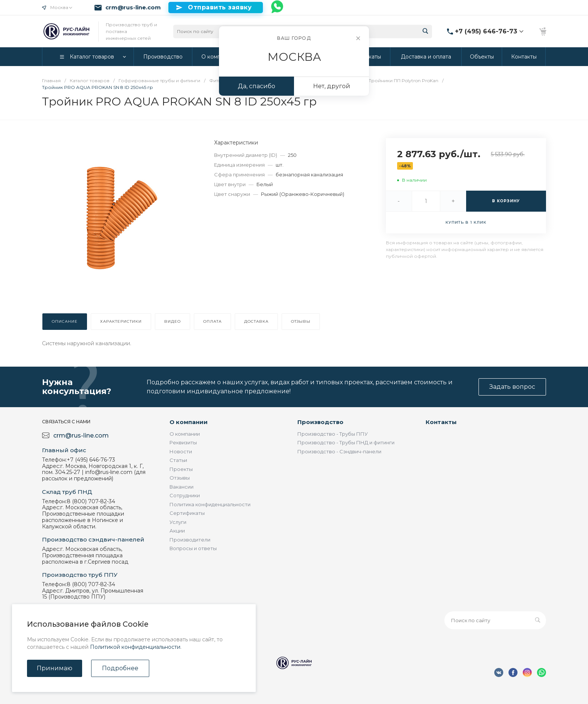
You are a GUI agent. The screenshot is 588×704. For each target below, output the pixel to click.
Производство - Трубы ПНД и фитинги (346, 442)
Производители (190, 540)
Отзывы (180, 478)
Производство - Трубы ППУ (333, 434)
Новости (181, 451)
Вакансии (181, 487)
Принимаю (55, 668)
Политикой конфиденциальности (135, 647)
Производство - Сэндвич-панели (339, 451)
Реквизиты (183, 442)
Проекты (181, 469)
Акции (177, 531)
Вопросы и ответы (193, 548)
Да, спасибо (256, 86)
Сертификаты (187, 513)
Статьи (178, 460)
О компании (189, 422)
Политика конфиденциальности (210, 504)
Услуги (178, 522)
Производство (320, 422)
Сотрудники (185, 495)
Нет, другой (332, 86)
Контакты (441, 422)
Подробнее (120, 668)
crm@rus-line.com (133, 8)
